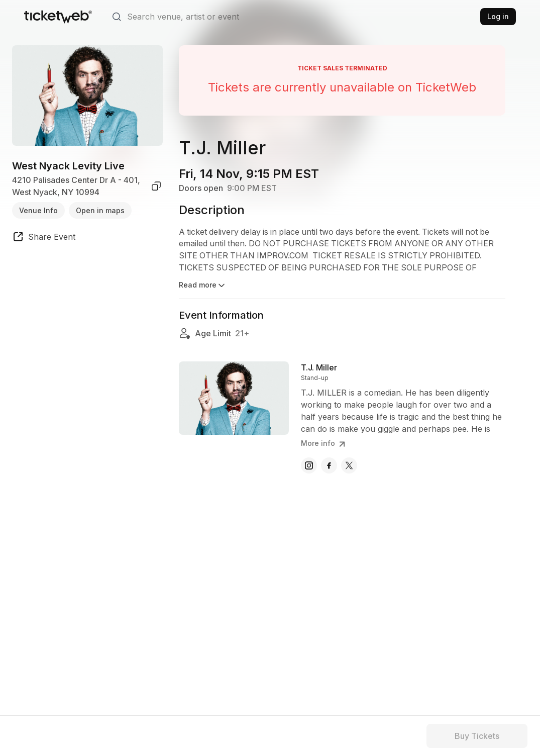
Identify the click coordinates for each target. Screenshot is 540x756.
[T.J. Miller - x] (349, 465)
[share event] (44, 238)
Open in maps (100, 210)
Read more (203, 286)
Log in (498, 16)
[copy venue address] (156, 186)
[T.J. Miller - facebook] (329, 465)
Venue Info (38, 210)
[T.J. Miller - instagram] (309, 465)
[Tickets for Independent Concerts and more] (58, 17)
